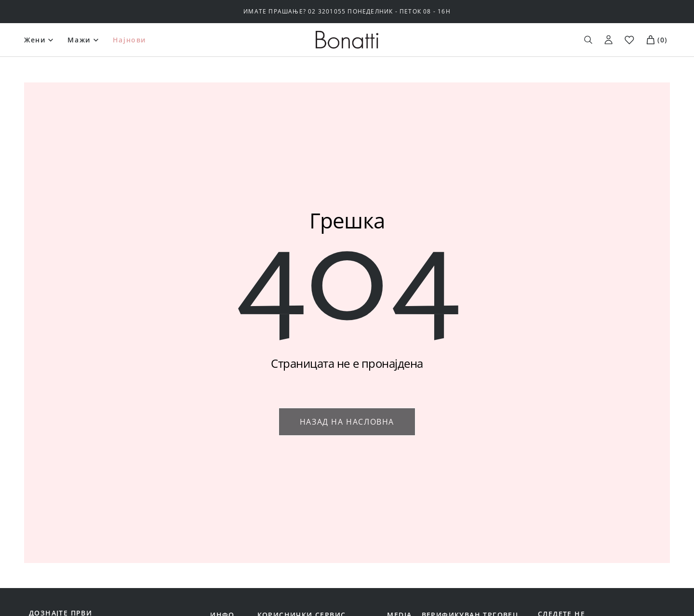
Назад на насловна (347, 422)
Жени (35, 40)
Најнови (130, 40)
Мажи (79, 40)
